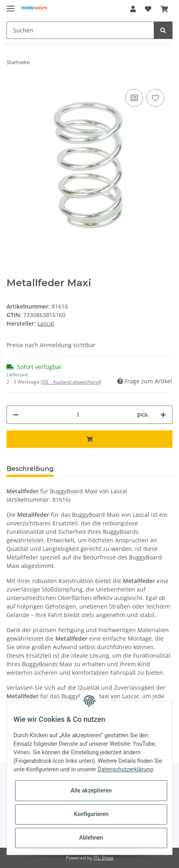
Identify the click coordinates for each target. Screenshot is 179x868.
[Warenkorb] (164, 9)
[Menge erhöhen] (163, 415)
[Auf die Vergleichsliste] (134, 98)
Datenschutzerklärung (125, 769)
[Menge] (78, 415)
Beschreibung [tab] (30, 469)
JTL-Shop (103, 858)
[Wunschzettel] (148, 9)
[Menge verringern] (16, 415)
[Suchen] (80, 30)
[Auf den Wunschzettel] (155, 98)
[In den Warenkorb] (89, 439)
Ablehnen (91, 838)
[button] (133, 9)
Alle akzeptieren (91, 790)
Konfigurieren (91, 814)
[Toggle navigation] (11, 5)
